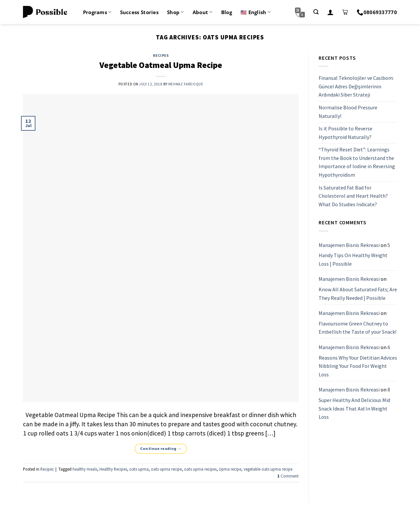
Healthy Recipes (113, 469)
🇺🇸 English (256, 12)
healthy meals (85, 469)
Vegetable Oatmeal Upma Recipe (161, 65)
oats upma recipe (166, 469)
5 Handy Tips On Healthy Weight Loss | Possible (354, 254)
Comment (288, 476)
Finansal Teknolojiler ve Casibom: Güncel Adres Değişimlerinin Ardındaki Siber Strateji (356, 86)
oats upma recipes (200, 469)
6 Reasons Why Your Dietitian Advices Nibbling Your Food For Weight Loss (358, 361)
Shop (176, 12)
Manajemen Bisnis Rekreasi (349, 245)
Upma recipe (230, 469)
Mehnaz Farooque (186, 84)
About (203, 12)
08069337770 (377, 12)
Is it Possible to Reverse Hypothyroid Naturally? (346, 133)
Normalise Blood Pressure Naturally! (348, 112)
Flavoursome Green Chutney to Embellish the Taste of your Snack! (357, 328)
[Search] (316, 12)
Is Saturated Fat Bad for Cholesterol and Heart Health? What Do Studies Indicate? (353, 196)
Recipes (161, 56)
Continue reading (161, 448)
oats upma (139, 469)
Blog (227, 12)
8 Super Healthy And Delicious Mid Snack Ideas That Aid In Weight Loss (354, 403)
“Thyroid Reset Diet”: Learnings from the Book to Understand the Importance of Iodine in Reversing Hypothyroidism (357, 162)
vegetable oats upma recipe (268, 469)
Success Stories (139, 12)
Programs (97, 12)
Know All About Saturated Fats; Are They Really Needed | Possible (358, 294)
